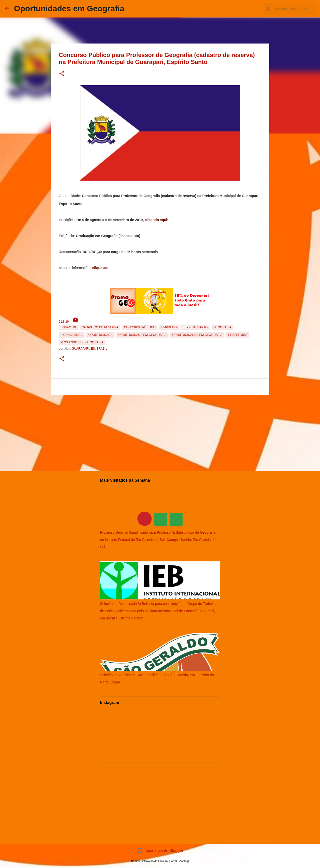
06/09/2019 (68, 327)
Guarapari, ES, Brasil (89, 349)
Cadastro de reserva (100, 327)
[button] (62, 74)
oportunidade (100, 335)
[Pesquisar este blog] (290, 9)
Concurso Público (140, 327)
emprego (169, 327)
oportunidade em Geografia (142, 335)
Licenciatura (72, 335)
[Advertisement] (160, 432)
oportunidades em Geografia (197, 335)
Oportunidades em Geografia (69, 9)
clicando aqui (156, 220)
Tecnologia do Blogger (160, 851)
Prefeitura (238, 335)
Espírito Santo (195, 327)
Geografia (222, 327)
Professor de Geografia (82, 342)
